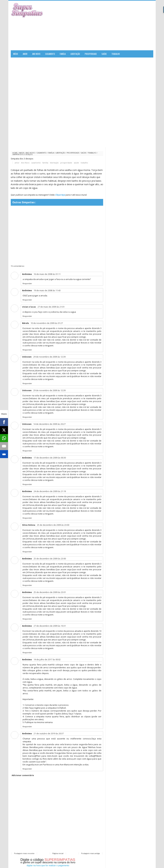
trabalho (92, 153)
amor (22, 153)
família (51, 153)
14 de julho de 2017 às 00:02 (47, 659)
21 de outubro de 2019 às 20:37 (49, 733)
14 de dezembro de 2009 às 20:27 (49, 424)
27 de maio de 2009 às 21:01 (51, 307)
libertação (60, 153)
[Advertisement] (116, 25)
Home (15, 153)
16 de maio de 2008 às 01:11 (47, 274)
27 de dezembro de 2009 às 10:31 (50, 626)
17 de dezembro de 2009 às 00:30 (50, 458)
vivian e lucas (29, 307)
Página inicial (58, 853)
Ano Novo (30, 153)
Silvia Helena (29, 525)
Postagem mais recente (24, 853)
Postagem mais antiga (90, 853)
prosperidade (73, 153)
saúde (84, 153)
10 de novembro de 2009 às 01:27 (47, 323)
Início (16, 54)
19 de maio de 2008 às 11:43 (47, 290)
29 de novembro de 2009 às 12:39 (49, 357)
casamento (41, 153)
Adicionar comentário (23, 775)
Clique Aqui (60, 195)
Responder (27, 283)
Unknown (27, 357)
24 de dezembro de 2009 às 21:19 (50, 491)
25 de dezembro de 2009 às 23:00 (53, 525)
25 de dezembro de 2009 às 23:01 (50, 592)
